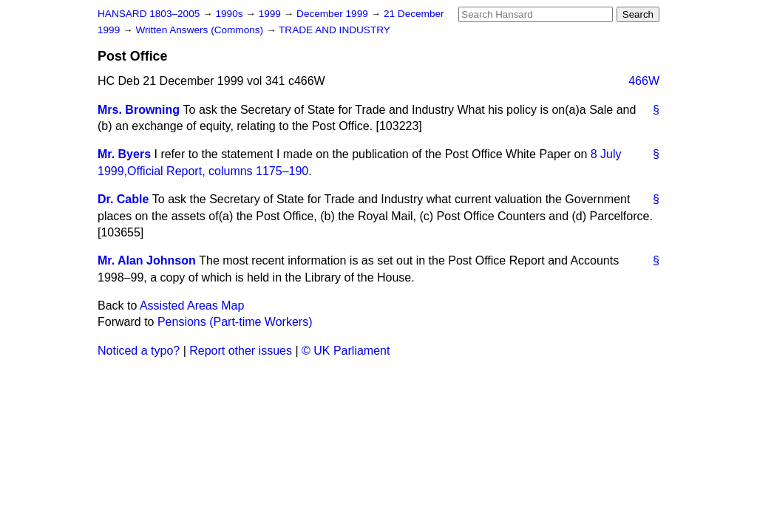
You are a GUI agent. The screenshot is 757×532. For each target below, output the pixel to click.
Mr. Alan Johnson (147, 260)
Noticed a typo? (139, 351)
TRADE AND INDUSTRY (335, 30)
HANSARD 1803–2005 (149, 14)
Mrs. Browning (139, 110)
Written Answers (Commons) (201, 30)
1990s (230, 14)
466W (644, 81)
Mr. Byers (124, 154)
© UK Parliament (346, 351)
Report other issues (241, 351)
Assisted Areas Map (192, 306)
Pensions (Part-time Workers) (235, 322)
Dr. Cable (123, 199)
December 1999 (334, 14)
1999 (271, 14)
